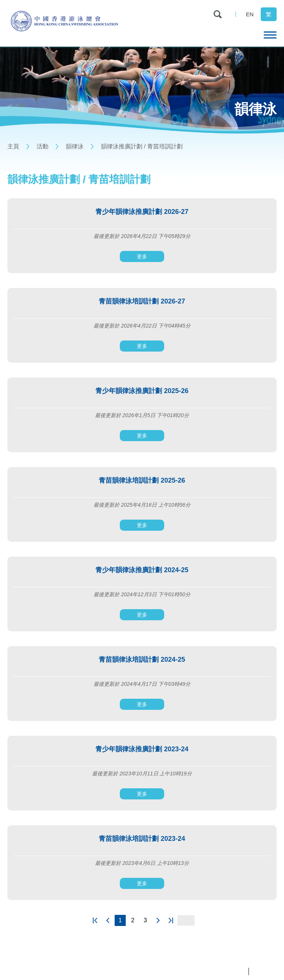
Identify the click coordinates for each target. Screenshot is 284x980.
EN (250, 14)
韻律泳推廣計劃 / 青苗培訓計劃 (142, 146)
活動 (43, 146)
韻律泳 (75, 146)
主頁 (13, 146)
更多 (142, 256)
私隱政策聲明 (231, 971)
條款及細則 (265, 971)
